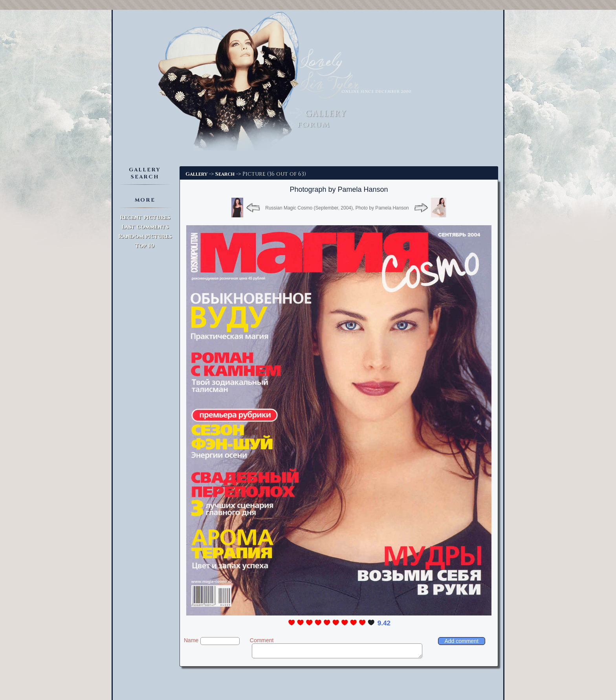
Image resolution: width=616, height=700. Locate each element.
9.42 (384, 623)
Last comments (145, 227)
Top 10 (145, 246)
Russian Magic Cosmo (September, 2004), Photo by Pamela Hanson (337, 208)
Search (225, 174)
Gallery (196, 174)
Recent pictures (145, 218)
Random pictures (145, 236)
